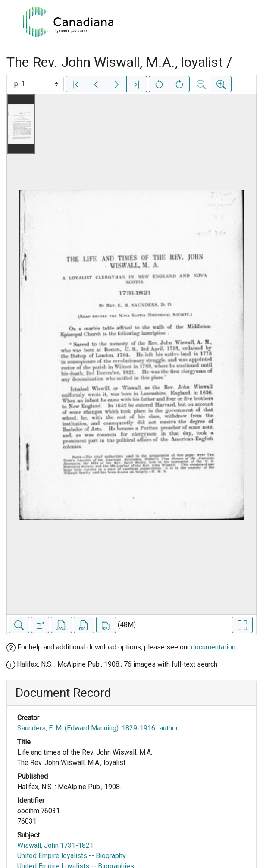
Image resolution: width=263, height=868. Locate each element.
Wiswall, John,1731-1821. (56, 845)
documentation (213, 647)
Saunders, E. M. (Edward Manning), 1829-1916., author (98, 728)
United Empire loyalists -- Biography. (72, 856)
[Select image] (36, 84)
